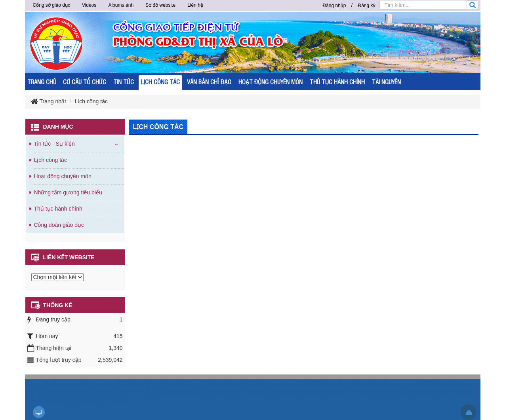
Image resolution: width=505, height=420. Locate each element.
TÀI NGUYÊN (386, 82)
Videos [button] (89, 5)
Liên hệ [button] (195, 5)
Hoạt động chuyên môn (63, 176)
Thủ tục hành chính (58, 209)
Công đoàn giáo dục (59, 225)
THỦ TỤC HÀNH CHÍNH (337, 82)
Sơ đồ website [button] (160, 5)
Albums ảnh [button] (121, 5)
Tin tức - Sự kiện (54, 144)
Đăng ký (366, 6)
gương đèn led (195, 392)
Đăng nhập (334, 6)
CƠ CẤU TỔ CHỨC (85, 82)
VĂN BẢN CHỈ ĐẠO (209, 82)
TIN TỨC (124, 82)
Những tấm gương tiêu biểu (68, 192)
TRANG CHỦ (42, 82)
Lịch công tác (50, 160)
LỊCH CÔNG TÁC (160, 82)
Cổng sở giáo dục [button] (51, 5)
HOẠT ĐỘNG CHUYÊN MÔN (271, 82)
